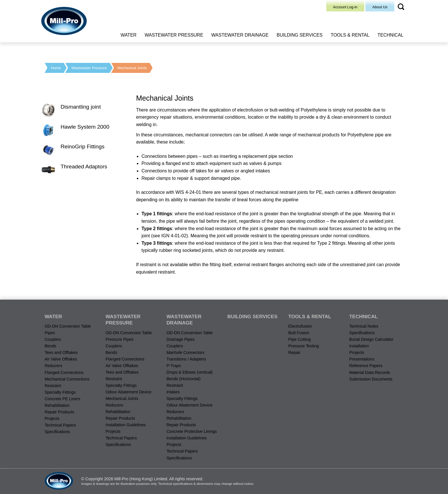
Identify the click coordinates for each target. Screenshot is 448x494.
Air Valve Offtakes (61, 359)
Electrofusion (300, 326)
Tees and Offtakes (61, 352)
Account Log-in (345, 7)
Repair (294, 352)
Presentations (362, 359)
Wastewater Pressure (174, 35)
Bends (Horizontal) (184, 379)
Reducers (53, 366)
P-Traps (174, 366)
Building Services (300, 35)
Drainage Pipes (181, 339)
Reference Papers (366, 366)
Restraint (53, 386)
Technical (390, 35)
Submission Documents (371, 379)
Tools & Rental (350, 35)
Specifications (57, 432)
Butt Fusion (299, 333)
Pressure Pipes (119, 339)
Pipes (50, 333)
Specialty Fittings (60, 392)
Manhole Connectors (186, 352)
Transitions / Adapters (186, 359)
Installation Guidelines (126, 425)
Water (129, 35)
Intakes (173, 392)
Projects (52, 419)
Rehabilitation (57, 405)
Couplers (53, 339)
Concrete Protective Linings (192, 431)
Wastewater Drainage (240, 35)
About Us (380, 7)
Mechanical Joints (132, 68)
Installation (359, 346)
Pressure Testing (304, 346)
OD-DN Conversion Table (68, 326)
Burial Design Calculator (371, 339)
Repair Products (59, 412)
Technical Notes (364, 326)
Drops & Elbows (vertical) (190, 372)
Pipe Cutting (299, 339)
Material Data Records (370, 373)
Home (56, 68)
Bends (50, 346)
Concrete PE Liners (62, 399)
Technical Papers (60, 425)
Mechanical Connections (67, 379)
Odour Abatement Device (128, 392)
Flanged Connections (64, 373)
